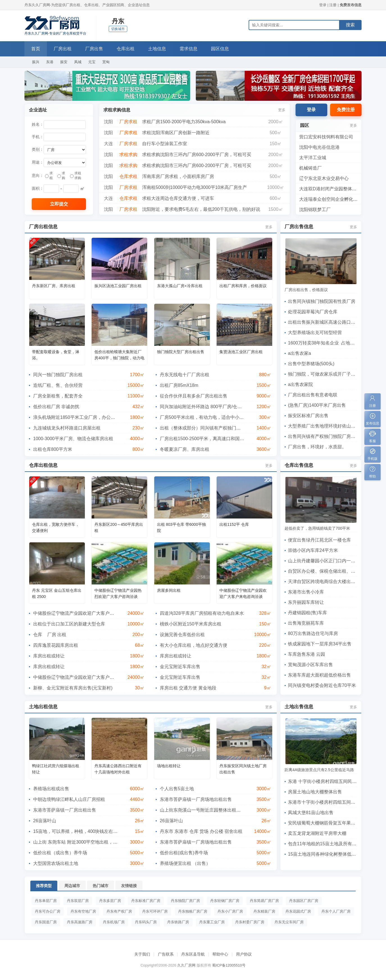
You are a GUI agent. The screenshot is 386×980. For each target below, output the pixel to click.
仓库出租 (126, 49)
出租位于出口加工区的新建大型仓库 (69, 624)
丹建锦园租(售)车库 (307, 613)
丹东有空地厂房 (83, 911)
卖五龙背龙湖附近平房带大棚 (317, 833)
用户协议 (244, 954)
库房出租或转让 (49, 656)
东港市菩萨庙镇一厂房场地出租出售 (196, 799)
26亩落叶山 (45, 821)
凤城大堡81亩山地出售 (311, 813)
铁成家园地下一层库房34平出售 (320, 644)
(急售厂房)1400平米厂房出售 (317, 405)
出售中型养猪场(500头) (311, 364)
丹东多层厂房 (110, 901)
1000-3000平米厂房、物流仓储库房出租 (73, 439)
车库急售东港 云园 (306, 654)
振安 (64, 62)
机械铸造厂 (310, 168)
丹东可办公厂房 (48, 911)
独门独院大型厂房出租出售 (181, 352)
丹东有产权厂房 (119, 911)
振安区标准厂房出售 (308, 416)
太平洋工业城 (313, 158)
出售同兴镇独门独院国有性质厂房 (322, 301)
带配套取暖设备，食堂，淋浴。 (56, 355)
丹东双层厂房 (78, 901)
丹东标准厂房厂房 (146, 901)
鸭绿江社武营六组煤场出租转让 (56, 769)
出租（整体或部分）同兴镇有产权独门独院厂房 (207, 428)
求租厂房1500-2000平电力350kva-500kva (184, 122)
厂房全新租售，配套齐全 (58, 396)
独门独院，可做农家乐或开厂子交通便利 (328, 374)
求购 (61, 176)
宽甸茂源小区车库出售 (310, 665)
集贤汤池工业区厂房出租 (241, 352)
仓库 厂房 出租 (50, 635)
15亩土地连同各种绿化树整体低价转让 (326, 854)
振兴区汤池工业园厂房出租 (118, 286)
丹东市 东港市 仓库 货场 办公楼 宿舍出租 (201, 831)
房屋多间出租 (169, 590)
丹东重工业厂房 (212, 922)
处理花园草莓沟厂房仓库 (313, 312)
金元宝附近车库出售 (180, 667)
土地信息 (157, 49)
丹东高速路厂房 (80, 922)
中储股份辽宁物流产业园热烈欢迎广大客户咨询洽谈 (118, 593)
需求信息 (189, 49)
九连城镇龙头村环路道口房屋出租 (67, 428)
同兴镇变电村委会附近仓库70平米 (322, 685)
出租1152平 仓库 (234, 524)
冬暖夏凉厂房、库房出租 (185, 449)
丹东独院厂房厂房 (185, 901)
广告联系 (166, 954)
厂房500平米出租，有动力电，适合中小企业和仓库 (211, 417)
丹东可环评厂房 (155, 911)
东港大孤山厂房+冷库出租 (180, 286)
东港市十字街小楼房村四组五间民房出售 (328, 802)
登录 (323, 5)
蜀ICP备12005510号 (229, 965)
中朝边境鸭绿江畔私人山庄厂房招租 (69, 799)
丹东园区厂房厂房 (304, 901)
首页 (36, 49)
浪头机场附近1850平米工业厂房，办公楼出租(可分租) (87, 417)
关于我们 (142, 954)
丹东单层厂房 (46, 901)
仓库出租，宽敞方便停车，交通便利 (56, 527)
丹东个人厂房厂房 (336, 911)
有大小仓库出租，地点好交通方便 (194, 645)
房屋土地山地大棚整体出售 (315, 792)
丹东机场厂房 (114, 922)
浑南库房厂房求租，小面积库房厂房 (178, 176)
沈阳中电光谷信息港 (319, 147)
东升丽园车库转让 (306, 602)
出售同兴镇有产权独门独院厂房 (324, 436)
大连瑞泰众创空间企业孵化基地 (331, 199)
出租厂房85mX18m (179, 385)
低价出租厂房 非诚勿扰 (56, 407)
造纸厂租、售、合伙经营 (58, 385)
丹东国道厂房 (46, 922)
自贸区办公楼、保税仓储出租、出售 (324, 571)
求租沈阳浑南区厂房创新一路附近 (176, 133)
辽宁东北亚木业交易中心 (324, 178)
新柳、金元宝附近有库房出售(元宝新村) (73, 688)
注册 (333, 5)
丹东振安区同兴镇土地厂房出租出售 (243, 769)
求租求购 (76, 176)
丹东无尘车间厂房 (289, 922)
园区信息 (220, 49)
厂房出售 (94, 49)
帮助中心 (220, 954)
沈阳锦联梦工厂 (315, 210)
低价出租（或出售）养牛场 (60, 853)
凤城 (78, 62)
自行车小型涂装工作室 (165, 144)
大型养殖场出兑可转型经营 (315, 333)
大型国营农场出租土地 (56, 863)
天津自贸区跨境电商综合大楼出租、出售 (328, 582)
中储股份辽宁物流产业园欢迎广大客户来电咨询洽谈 (243, 593)
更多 (282, 110)
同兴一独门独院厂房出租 (58, 375)
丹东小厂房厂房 (230, 911)
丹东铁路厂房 (178, 922)
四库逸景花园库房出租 (56, 645)
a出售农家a (299, 353)
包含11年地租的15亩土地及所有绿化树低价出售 (336, 844)
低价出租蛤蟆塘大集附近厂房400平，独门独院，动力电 (119, 355)
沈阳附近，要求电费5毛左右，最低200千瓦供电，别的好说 (201, 209)
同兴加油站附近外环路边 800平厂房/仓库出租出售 (210, 407)
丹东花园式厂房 (298, 911)
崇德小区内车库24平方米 (313, 550)
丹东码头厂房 (146, 922)
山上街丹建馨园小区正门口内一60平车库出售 (333, 561)
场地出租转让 (169, 766)
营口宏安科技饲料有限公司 (326, 137)
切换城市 (118, 29)
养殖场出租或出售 (51, 789)
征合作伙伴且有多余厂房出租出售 (194, 396)
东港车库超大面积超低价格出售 (319, 675)
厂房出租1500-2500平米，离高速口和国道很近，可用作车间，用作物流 (231, 439)
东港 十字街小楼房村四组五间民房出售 (327, 781)
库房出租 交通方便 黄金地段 (188, 688)
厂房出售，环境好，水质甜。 (317, 447)
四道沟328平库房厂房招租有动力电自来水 (202, 613)
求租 (49, 176)
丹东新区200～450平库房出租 (119, 527)
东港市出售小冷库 (306, 592)
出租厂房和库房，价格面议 (243, 286)
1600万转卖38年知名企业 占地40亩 (324, 343)
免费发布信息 (351, 5)
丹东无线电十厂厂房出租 (185, 375)
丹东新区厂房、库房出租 (54, 286)
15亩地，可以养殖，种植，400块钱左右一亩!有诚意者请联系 (94, 831)
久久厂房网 (186, 965)
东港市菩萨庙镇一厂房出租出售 (65, 810)
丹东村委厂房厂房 (250, 922)
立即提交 (59, 204)
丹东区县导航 (193, 954)
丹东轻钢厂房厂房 (225, 901)
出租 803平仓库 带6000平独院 (181, 527)
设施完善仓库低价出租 (182, 635)
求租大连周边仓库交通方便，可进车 (178, 198)
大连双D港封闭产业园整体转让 (330, 189)
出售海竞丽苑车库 (306, 623)
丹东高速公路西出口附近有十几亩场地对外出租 (118, 769)
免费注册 (346, 110)
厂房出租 (63, 49)
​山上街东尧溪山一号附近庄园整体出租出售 (203, 810)
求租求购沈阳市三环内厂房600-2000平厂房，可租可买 (197, 155)
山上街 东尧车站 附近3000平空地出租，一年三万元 (84, 842)
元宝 (92, 62)
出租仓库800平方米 (53, 449)
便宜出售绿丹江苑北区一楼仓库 (319, 540)
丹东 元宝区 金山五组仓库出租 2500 (57, 593)
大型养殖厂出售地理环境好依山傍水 (324, 426)
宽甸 (106, 62)
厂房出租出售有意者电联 (313, 395)
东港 (50, 62)
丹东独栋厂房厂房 (193, 911)
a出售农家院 (300, 384)
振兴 (36, 62)
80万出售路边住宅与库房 (313, 633)
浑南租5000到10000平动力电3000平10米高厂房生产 (195, 187)
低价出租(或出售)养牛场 (184, 853)
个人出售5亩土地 (177, 789)
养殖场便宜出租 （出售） (185, 863)
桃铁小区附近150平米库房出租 (191, 624)
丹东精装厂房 (264, 911)
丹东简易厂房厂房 (264, 901)
